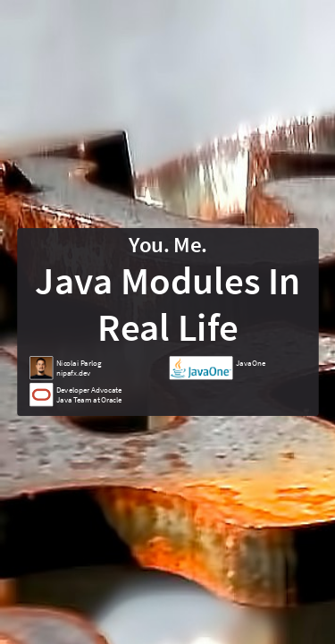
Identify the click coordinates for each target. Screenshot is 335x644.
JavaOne (251, 363)
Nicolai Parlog (78, 363)
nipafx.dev (72, 373)
